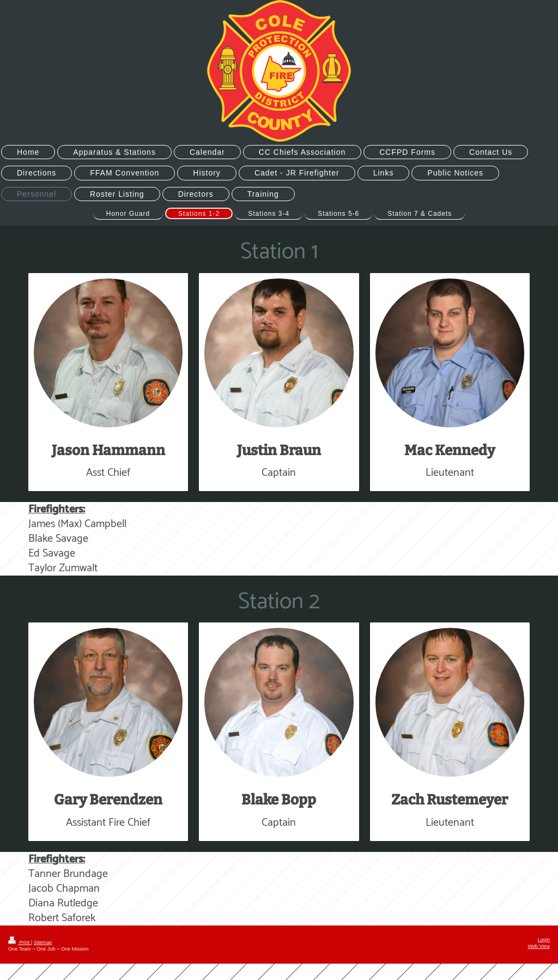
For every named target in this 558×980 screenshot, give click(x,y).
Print (20, 942)
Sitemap (43, 942)
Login (544, 940)
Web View (539, 946)
